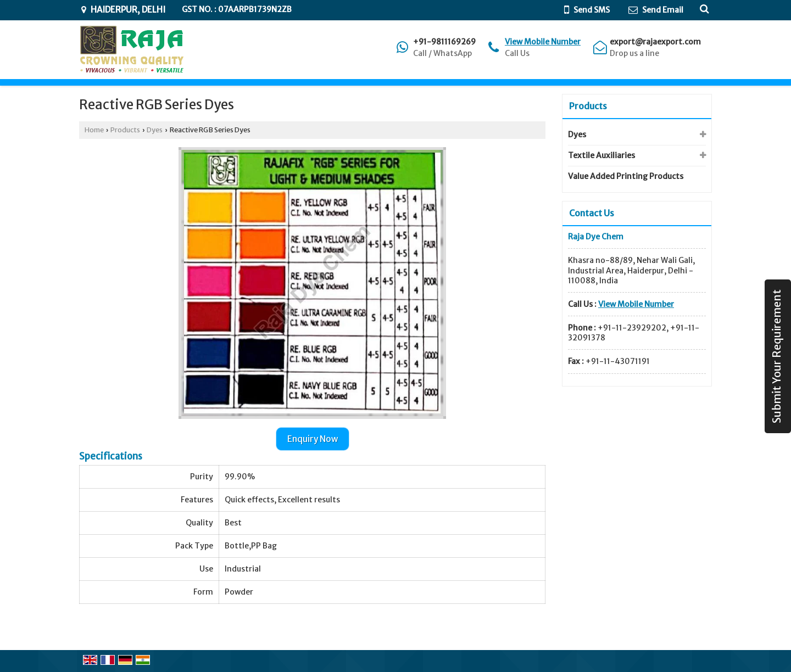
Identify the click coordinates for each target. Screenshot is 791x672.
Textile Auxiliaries (601, 155)
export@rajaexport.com (655, 42)
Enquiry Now (313, 439)
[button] (543, 42)
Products (125, 130)
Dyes (155, 130)
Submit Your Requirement (777, 356)
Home (94, 130)
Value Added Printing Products (626, 176)
